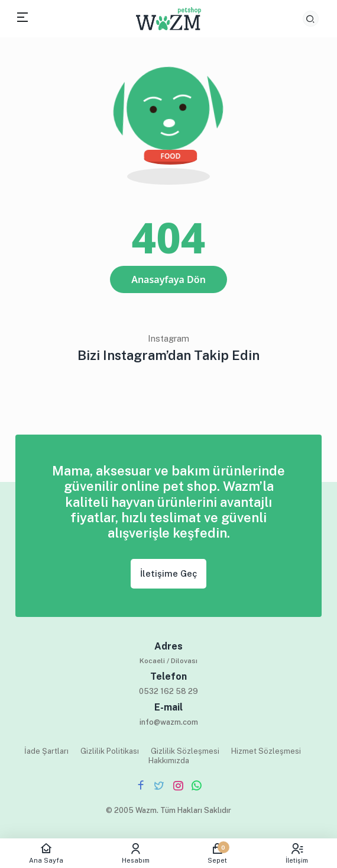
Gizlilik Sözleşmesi (185, 751)
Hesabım (136, 853)
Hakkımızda (169, 761)
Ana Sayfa (46, 853)
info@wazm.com (169, 722)
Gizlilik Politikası (110, 751)
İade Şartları (46, 751)
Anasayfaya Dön (168, 279)
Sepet (218, 853)
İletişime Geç (168, 573)
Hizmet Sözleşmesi (266, 751)
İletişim (297, 853)
